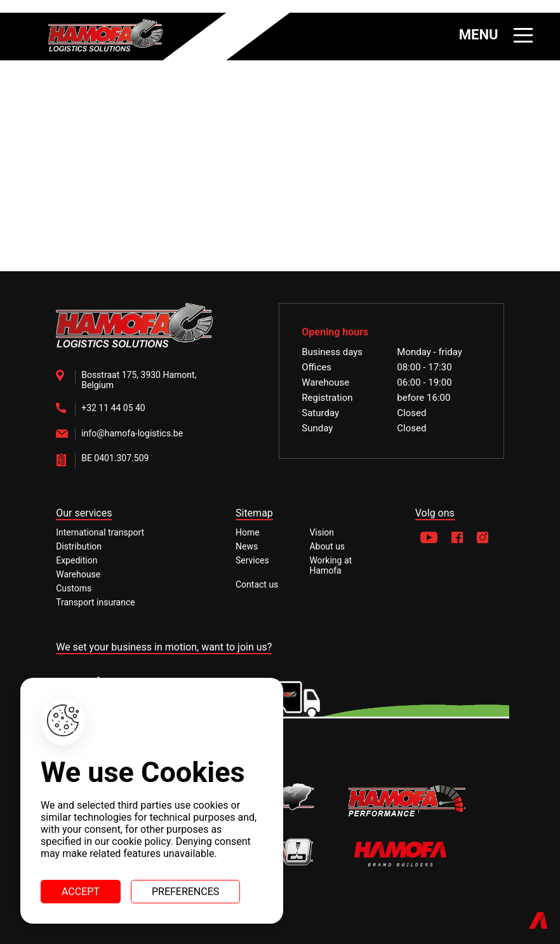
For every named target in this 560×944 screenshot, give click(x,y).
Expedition (77, 560)
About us (327, 546)
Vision (322, 532)
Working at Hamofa (330, 565)
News (247, 546)
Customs (74, 588)
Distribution (79, 546)
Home (248, 532)
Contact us (257, 584)
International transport (100, 532)
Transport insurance (96, 602)
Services (252, 560)
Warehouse (78, 574)
